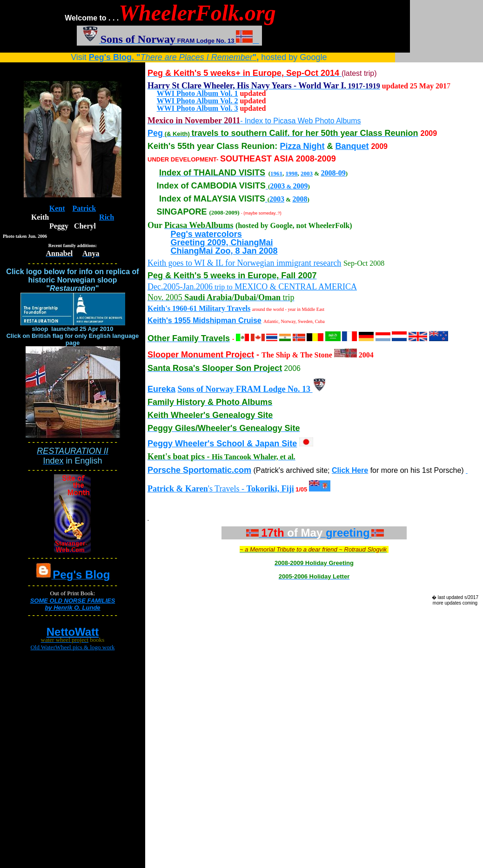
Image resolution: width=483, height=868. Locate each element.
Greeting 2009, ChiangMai (222, 242)
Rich (107, 217)
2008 (300, 199)
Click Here (350, 470)
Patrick (84, 208)
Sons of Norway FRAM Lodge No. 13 (245, 389)
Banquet (352, 146)
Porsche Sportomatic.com (199, 470)
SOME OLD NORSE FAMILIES (73, 601)
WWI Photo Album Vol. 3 (198, 108)
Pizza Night (302, 146)
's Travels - (215, 489)
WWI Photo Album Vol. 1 (198, 93)
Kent (57, 208)
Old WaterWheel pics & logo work (72, 647)
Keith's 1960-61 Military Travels (199, 308)
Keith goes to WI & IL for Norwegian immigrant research (244, 263)
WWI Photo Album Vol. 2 (198, 101)
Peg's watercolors (206, 234)
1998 (292, 173)
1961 (276, 173)
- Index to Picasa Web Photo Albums (300, 121)
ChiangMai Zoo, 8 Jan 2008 (224, 251)
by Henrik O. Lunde (72, 608)
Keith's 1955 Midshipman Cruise (205, 320)
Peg (155, 133)
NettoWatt (73, 632)
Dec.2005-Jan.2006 (180, 287)
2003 (307, 173)
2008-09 (333, 173)
